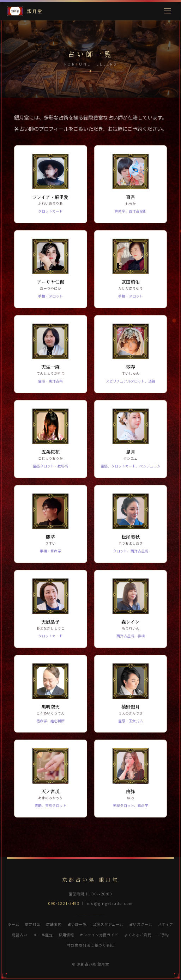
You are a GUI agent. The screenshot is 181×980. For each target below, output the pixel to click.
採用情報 (66, 935)
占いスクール (141, 924)
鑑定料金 (33, 924)
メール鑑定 (43, 935)
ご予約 (163, 935)
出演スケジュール (108, 924)
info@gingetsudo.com (109, 903)
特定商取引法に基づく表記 (90, 945)
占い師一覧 (77, 924)
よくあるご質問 (138, 935)
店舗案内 (54, 924)
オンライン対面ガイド (99, 935)
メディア (166, 924)
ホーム (14, 924)
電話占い (20, 935)
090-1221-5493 (64, 903)
